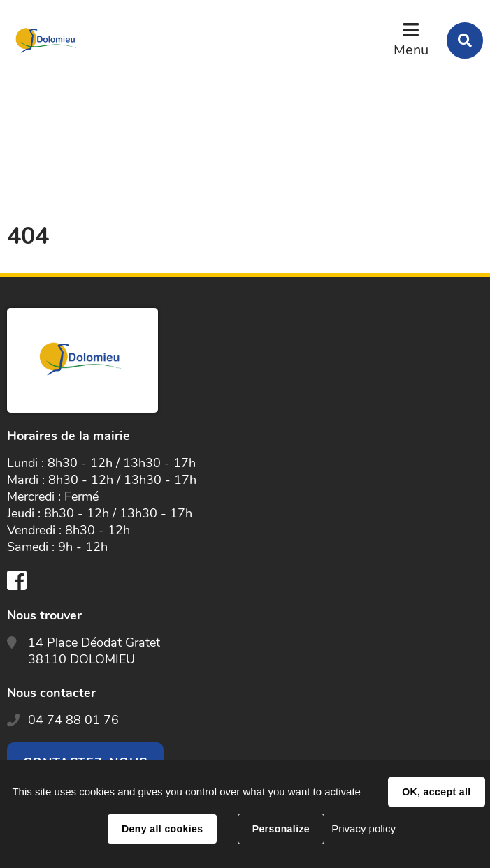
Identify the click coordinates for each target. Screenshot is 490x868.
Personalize (281, 829)
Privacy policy (363, 829)
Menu (411, 50)
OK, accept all (436, 792)
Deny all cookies (162, 829)
